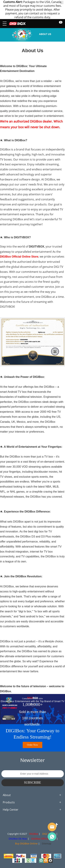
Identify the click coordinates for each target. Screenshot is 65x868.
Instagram (17, 825)
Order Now (32, 745)
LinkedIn (40, 825)
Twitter (25, 825)
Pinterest (32, 825)
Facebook (9, 825)
